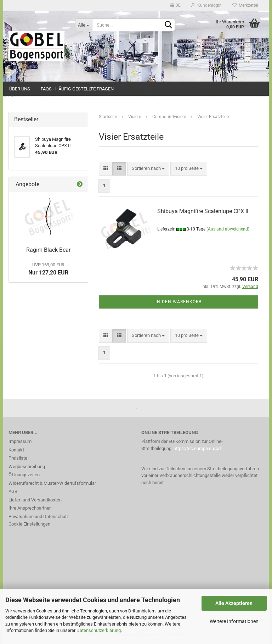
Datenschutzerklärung (99, 630)
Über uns (20, 89)
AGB (13, 491)
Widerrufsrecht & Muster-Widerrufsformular (52, 483)
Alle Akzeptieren (234, 603)
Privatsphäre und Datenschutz (39, 517)
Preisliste (18, 458)
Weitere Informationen (234, 621)
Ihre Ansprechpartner (30, 508)
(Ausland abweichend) (228, 229)
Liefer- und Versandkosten (35, 500)
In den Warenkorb (178, 302)
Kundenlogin (206, 5)
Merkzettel (245, 5)
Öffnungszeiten (24, 475)
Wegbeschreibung (27, 467)
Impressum (20, 441)
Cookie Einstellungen (29, 524)
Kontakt (16, 450)
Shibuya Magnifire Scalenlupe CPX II (203, 211)
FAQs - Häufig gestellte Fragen (77, 89)
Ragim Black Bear (48, 250)
